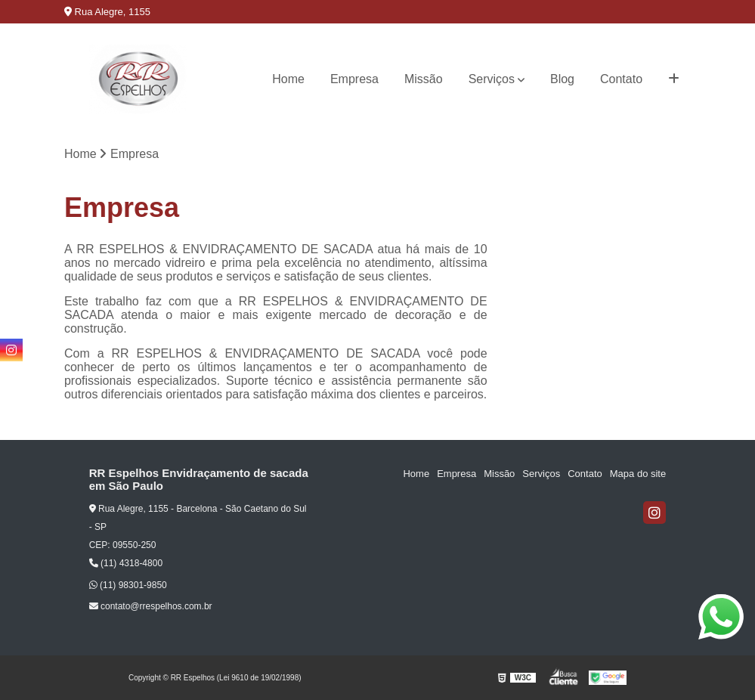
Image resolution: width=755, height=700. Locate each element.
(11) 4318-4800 (126, 563)
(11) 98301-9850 (128, 585)
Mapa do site (638, 474)
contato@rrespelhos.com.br (151, 606)
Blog (562, 79)
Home (288, 79)
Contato (621, 79)
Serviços (492, 79)
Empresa (354, 79)
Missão (424, 79)
